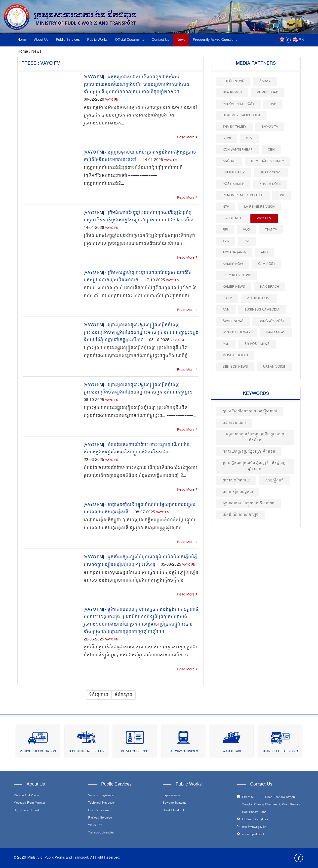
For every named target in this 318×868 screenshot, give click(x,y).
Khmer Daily (234, 173)
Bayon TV (270, 127)
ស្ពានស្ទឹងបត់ (274, 481)
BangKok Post (272, 321)
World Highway (237, 333)
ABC (264, 253)
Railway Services (183, 752)
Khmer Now (233, 264)
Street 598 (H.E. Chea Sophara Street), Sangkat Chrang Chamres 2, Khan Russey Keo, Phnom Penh (271, 805)
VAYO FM (112, 100)
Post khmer (233, 184)
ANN (226, 310)
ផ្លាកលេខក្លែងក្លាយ (236, 481)
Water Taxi (232, 752)
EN (301, 40)
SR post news (257, 344)
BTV (249, 138)
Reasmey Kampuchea (241, 115)
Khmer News (234, 287)
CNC (282, 195)
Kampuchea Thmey (268, 161)
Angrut (229, 161)
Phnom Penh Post (238, 104)
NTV (226, 207)
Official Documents (130, 40)
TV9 (247, 241)
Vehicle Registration (38, 752)
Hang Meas (276, 333)
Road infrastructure (176, 811)
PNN (226, 344)
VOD (246, 230)
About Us (41, 40)
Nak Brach (270, 287)
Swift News (233, 321)
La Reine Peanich (259, 207)
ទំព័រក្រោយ (99, 695)
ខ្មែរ (288, 40)
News (181, 40)
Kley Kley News (237, 275)
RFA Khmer (232, 93)
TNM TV (271, 230)
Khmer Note (270, 184)
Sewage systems (175, 803)
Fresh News (233, 81)
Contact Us (160, 40)
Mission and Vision (26, 796)
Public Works (97, 40)
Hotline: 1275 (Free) (256, 820)
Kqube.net (232, 218)
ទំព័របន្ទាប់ (123, 695)
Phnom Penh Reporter (243, 195)
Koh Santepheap (238, 150)
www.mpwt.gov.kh (254, 835)
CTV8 (227, 138)
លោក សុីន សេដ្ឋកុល (238, 492)
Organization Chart (26, 811)
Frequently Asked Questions (215, 40)
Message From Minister (29, 803)
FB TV (227, 298)
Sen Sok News (235, 367)
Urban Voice (274, 367)
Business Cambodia (262, 310)
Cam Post (267, 264)
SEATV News (271, 173)
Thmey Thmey (235, 127)
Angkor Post (259, 298)
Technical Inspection (86, 752)
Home (22, 40)
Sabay (265, 81)
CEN (271, 150)
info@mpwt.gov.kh (254, 827)
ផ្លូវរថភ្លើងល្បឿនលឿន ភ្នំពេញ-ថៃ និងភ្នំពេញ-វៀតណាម (255, 466)
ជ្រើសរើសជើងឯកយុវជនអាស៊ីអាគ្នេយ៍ (250, 412)
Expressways (172, 796)
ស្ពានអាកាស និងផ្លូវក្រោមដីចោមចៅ (249, 503)
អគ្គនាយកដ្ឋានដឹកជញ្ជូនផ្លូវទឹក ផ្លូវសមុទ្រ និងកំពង (255, 437)
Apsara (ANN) (234, 253)
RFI (225, 230)
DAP (273, 104)
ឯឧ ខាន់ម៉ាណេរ (234, 423)
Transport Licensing (280, 752)
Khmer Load (268, 93)
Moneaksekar (235, 355)
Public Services (68, 40)
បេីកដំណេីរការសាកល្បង (241, 515)
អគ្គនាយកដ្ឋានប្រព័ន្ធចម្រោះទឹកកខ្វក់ (249, 452)
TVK (226, 241)
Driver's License (135, 752)
